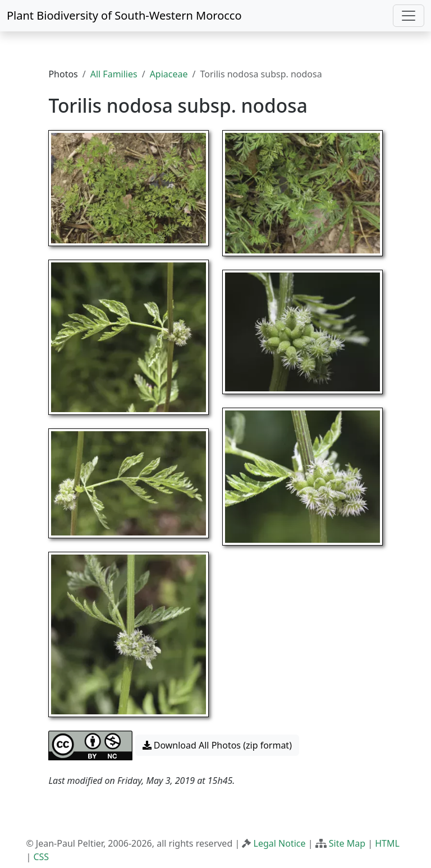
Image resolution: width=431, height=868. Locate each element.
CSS (41, 857)
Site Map (347, 843)
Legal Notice (280, 843)
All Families (114, 74)
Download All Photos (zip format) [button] (217, 745)
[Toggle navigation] (409, 16)
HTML (387, 843)
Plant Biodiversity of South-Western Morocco (124, 15)
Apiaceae (169, 74)
